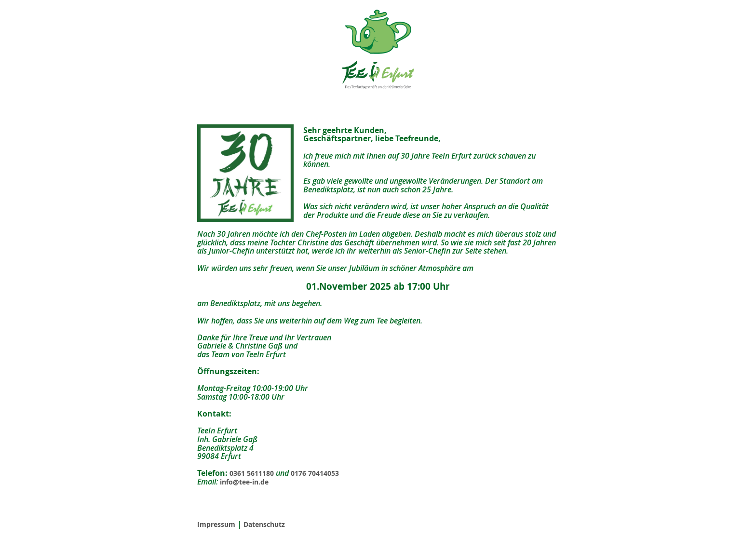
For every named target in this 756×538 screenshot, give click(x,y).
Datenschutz (264, 524)
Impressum (216, 524)
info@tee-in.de (244, 482)
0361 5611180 (252, 473)
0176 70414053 (315, 473)
